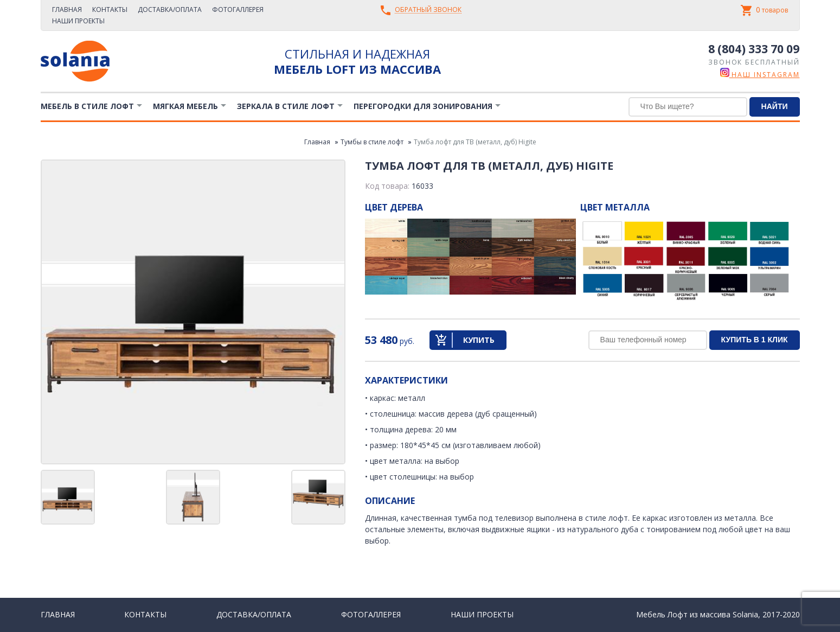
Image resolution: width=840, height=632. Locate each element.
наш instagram (760, 75)
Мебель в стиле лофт (87, 106)
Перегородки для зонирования (423, 106)
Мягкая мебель (185, 106)
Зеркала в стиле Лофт (286, 106)
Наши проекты (78, 21)
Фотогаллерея (238, 9)
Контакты (110, 9)
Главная (67, 9)
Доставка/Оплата (170, 9)
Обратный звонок (428, 10)
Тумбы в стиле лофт (372, 142)
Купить (479, 340)
